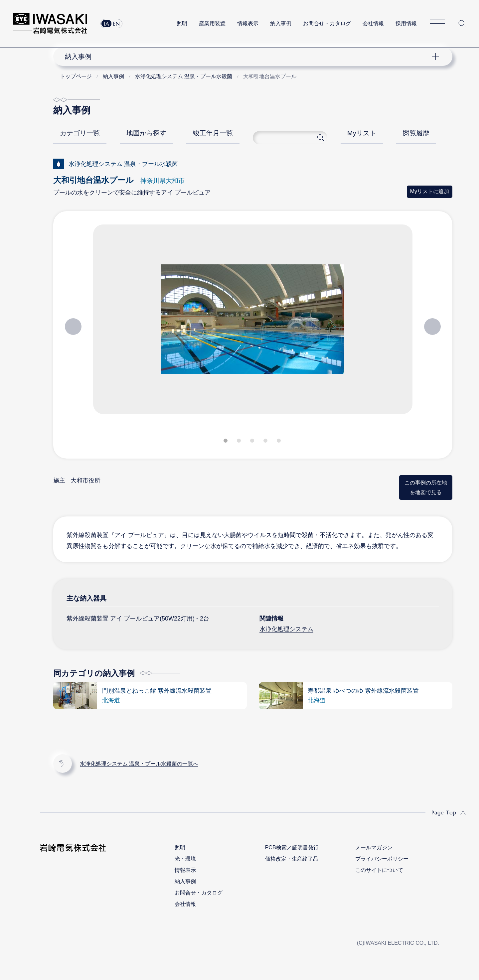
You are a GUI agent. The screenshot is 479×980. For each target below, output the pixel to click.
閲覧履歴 (416, 133)
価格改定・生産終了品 (292, 859)
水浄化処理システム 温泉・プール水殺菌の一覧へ (139, 764)
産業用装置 (212, 23)
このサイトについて (379, 870)
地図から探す (146, 133)
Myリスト (362, 133)
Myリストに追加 (430, 191)
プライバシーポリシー (382, 859)
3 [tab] (253, 442)
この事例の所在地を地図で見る (426, 487)
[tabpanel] (253, 322)
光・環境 (185, 859)
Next (432, 327)
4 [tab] (266, 442)
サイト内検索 (462, 24)
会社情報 (373, 23)
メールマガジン (374, 847)
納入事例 (281, 23)
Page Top (444, 812)
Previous (73, 327)
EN (116, 24)
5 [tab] (279, 442)
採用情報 (406, 23)
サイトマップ (438, 24)
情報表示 (248, 23)
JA (107, 24)
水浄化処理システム (286, 629)
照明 (182, 23)
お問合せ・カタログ (327, 23)
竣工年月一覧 (213, 133)
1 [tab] (226, 442)
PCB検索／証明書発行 (292, 847)
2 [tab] (239, 442)
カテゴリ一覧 (80, 133)
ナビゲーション (249, 57)
